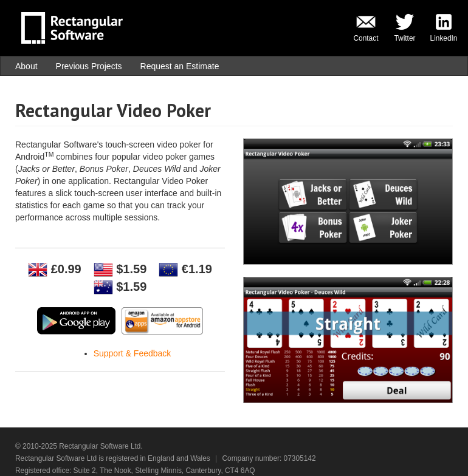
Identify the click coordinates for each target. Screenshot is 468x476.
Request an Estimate (180, 66)
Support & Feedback (132, 353)
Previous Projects (89, 66)
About (26, 66)
